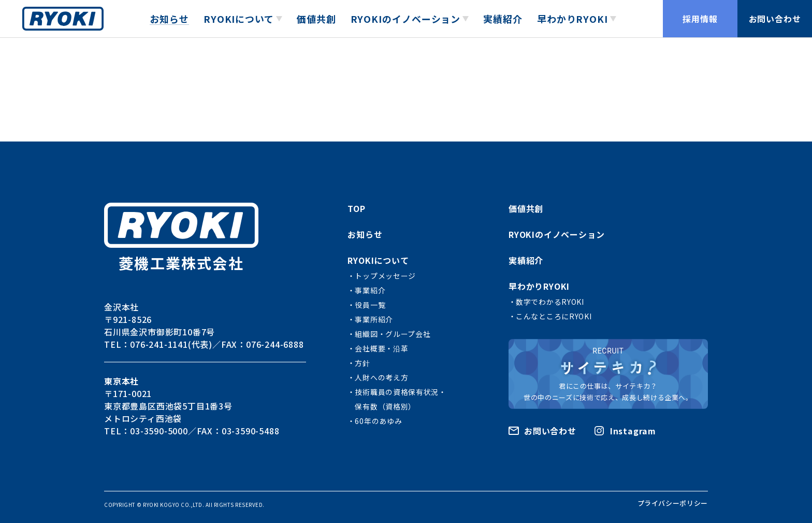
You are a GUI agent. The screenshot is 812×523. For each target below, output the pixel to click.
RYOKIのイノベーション (556, 234)
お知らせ (169, 19)
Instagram (633, 431)
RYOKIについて (378, 260)
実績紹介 (503, 19)
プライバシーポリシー (673, 503)
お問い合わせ (775, 19)
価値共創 (316, 19)
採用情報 (700, 19)
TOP (356, 208)
